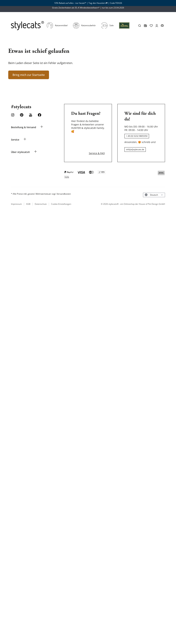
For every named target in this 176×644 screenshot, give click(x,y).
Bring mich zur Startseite (29, 62)
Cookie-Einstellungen (61, 189)
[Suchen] (150, 19)
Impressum (16, 189)
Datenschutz (41, 189)
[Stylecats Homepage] (22, 19)
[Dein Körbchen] (172, 19)
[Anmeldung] (124, 21)
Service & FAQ (97, 137)
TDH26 (119, 3)
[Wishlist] (161, 19)
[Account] (167, 19)
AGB (28, 189)
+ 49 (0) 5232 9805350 (137, 123)
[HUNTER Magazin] (156, 19)
